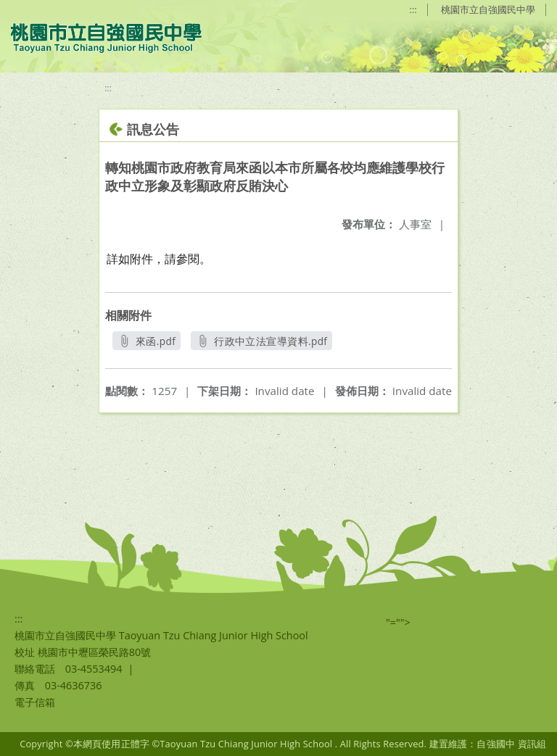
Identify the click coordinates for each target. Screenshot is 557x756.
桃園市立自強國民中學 (488, 9)
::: (413, 9)
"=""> (398, 622)
